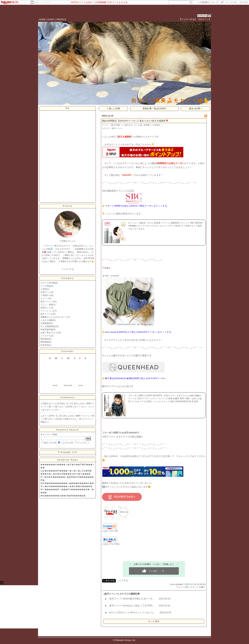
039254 (202, 16)
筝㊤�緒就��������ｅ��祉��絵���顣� (66, 486)
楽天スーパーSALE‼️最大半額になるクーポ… (132, 599)
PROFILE (61, 19)
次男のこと (46, 292)
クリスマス (46, 336)
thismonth (68, 385)
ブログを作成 (230, 2)
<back (55, 385)
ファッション (47, 311)
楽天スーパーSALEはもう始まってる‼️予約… (132, 606)
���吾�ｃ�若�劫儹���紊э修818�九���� (66, 474)
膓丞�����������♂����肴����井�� (67, 483)
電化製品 (45, 339)
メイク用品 (46, 286)
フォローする (68, 269)
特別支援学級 (47, 330)
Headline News (68, 460)
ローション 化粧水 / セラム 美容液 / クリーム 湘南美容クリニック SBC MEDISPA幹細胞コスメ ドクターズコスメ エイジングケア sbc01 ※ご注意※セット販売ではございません (165, 226)
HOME (42, 19)
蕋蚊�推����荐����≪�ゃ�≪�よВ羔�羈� (66, 471)
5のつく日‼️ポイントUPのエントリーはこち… (132, 612)
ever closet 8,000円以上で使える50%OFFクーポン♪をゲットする (138, 332)
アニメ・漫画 (47, 305)
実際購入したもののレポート (54, 317)
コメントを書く (198, 587)
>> (207, 2)
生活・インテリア (43, 2)
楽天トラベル (47, 314)
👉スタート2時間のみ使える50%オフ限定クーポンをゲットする (135, 206)
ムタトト (45, 416)
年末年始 (45, 345)
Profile (68, 206)
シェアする (122, 580)
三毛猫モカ (46, 295)
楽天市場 (243, 2)
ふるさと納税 (47, 320)
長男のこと (46, 308)
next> (81, 385)
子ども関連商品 (48, 326)
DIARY (51, 19)
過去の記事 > (195, 108)
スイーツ (45, 298)
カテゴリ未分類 (48, 283)
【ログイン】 (204, 19)
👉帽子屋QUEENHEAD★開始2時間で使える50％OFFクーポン (134, 378)
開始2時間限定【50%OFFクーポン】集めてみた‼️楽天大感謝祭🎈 (135, 121)
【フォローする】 (188, 19)
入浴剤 (44, 289)
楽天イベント (47, 302)
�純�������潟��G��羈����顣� (63, 496)
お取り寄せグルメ (49, 333)
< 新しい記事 (114, 108)
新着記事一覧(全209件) (154, 108)
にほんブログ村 (110, 531)
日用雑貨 (45, 323)
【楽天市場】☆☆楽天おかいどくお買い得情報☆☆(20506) (135, 125)
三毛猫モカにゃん (49, 404)
